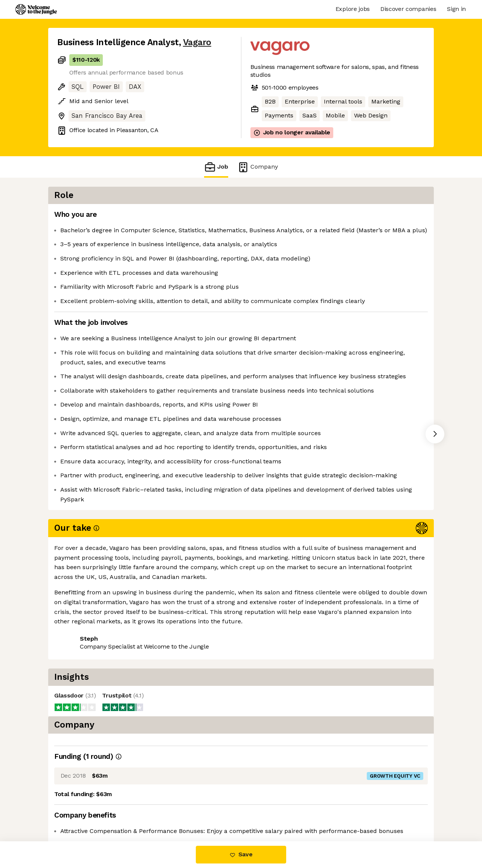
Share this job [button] (78, 712)
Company (258, 167)
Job (216, 167)
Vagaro (197, 42)
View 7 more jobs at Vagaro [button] (150, 712)
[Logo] (36, 9)
